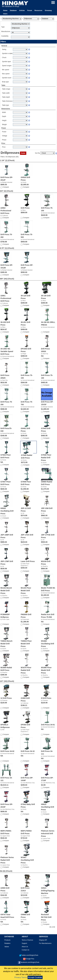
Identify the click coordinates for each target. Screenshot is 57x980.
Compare (6, 187)
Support (24, 943)
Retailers (7, 943)
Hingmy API (43, 940)
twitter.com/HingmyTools (29, 955)
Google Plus (29, 959)
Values (7, 947)
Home (5, 10)
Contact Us (25, 950)
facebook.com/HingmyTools (29, 962)
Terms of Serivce (27, 940)
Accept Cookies (35, 977)
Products (7, 940)
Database (13, 10)
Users (5, 14)
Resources (38, 10)
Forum (30, 10)
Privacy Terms (21, 977)
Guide (23, 153)
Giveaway (48, 10)
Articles (22, 10)
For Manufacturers (45, 943)
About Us (25, 947)
